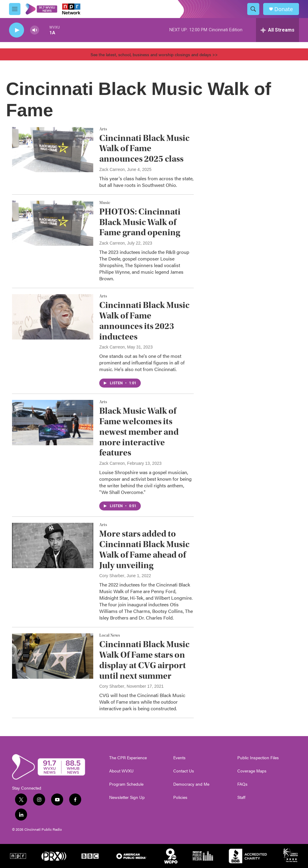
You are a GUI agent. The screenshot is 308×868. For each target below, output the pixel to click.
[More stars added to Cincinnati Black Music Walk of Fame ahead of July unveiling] (53, 545)
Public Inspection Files (258, 758)
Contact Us (184, 771)
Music (105, 203)
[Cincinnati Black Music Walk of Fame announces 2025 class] (53, 150)
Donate (284, 9)
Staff (241, 797)
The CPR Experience (128, 758)
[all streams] (277, 30)
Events (179, 758)
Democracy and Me (191, 784)
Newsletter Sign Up (127, 797)
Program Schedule (126, 784)
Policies (180, 797)
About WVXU (121, 771)
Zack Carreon (112, 169)
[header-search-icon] (253, 9)
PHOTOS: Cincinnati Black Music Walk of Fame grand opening (140, 222)
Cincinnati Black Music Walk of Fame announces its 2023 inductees (144, 321)
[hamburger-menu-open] (15, 9)
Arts (103, 129)
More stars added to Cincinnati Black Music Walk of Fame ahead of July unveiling (144, 549)
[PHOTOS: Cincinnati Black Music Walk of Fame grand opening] (53, 223)
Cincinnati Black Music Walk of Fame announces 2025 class (144, 149)
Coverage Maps (252, 771)
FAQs (242, 784)
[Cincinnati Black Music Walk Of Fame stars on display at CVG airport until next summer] (53, 656)
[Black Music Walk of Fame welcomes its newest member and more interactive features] (53, 422)
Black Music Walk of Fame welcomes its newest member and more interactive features (139, 432)
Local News (110, 635)
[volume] (35, 30)
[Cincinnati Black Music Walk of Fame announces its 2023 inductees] (53, 317)
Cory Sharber (112, 576)
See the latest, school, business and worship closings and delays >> (154, 54)
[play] (17, 30)
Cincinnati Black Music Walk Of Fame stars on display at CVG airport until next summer (144, 660)
